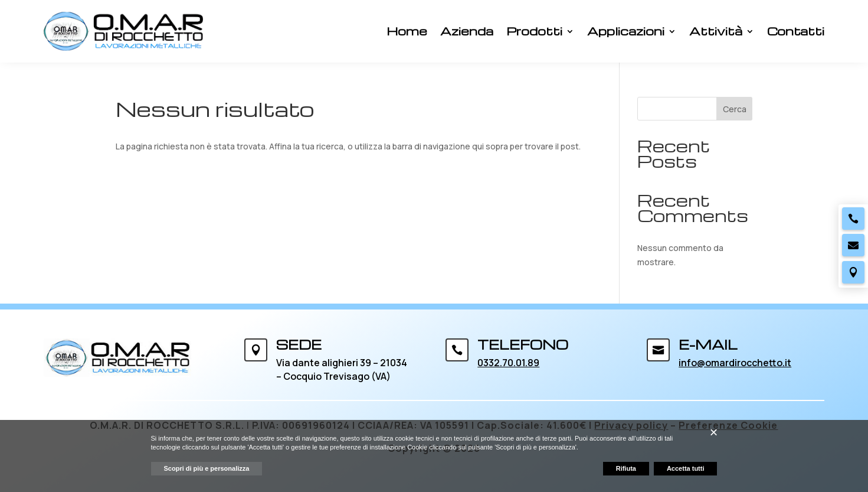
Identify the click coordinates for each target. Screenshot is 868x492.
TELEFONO (523, 344)
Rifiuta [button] (626, 468)
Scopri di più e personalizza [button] (207, 468)
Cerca (735, 109)
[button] (713, 432)
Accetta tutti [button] (686, 468)
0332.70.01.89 (508, 363)
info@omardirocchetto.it (735, 363)
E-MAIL (708, 344)
